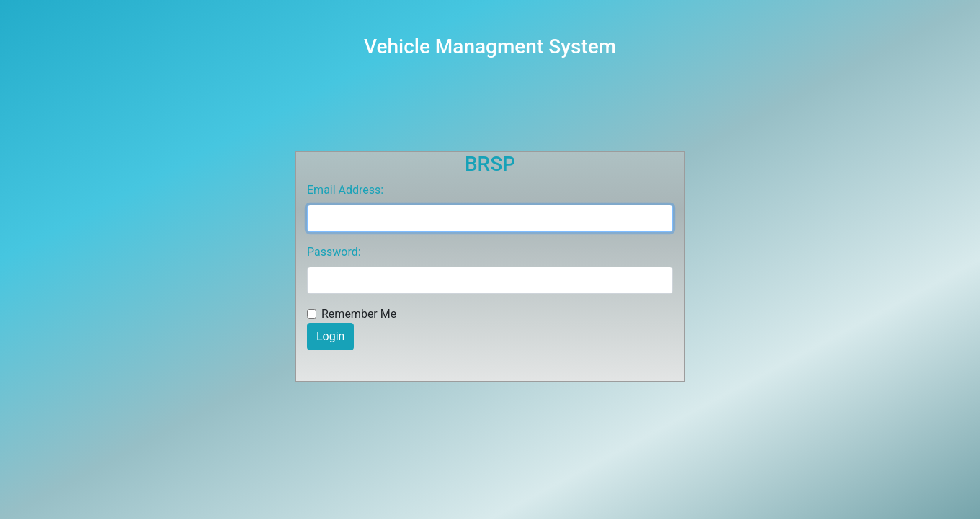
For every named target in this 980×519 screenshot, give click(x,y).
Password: (334, 252)
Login (330, 336)
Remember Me (359, 314)
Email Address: (345, 190)
